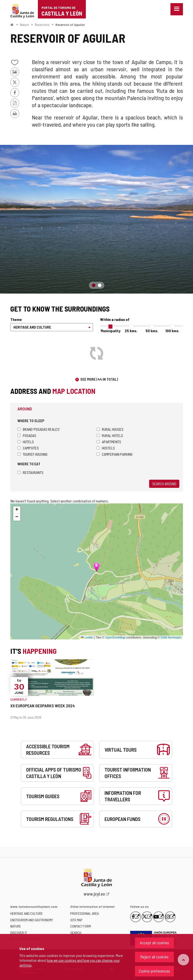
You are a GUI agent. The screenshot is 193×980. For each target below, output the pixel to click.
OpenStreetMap (115, 638)
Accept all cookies (154, 943)
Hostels (106, 448)
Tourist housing (32, 454)
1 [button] (94, 285)
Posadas (27, 435)
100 (172, 331)
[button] (17, 510)
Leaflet (87, 638)
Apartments (109, 442)
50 (152, 331)
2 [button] (100, 285)
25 (131, 331)
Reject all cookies (154, 957)
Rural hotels (110, 435)
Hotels (26, 442)
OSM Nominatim (171, 638)
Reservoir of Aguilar (70, 25)
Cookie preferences (154, 971)
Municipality (111, 331)
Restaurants (30, 472)
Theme (16, 319)
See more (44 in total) (99, 379)
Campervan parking (115, 454)
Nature (24, 25)
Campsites (28, 448)
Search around (164, 484)
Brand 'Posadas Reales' (39, 429)
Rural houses (110, 429)
